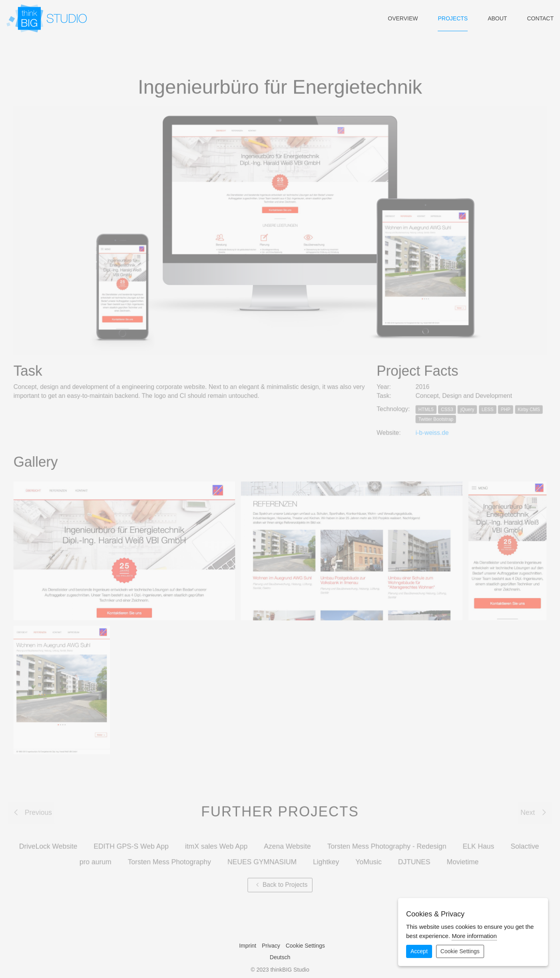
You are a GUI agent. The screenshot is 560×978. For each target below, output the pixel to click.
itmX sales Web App (217, 842)
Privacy (271, 946)
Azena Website (287, 842)
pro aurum (98, 857)
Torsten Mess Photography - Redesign (385, 842)
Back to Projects (280, 880)
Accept (419, 951)
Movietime (461, 857)
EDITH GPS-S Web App (133, 842)
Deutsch (280, 957)
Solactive (522, 842)
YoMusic (368, 857)
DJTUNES (413, 857)
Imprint (248, 946)
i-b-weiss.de (430, 433)
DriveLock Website (51, 842)
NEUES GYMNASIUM (262, 857)
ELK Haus (476, 842)
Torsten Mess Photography (171, 857)
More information (474, 936)
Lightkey (325, 857)
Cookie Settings (305, 946)
